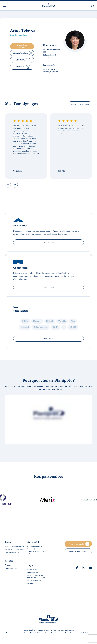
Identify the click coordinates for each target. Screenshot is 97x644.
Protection (9, 565)
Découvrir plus (49, 242)
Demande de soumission (78, 551)
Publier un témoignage (80, 104)
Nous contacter (11, 568)
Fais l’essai (49, 339)
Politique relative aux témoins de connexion (36, 576)
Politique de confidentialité (33, 571)
